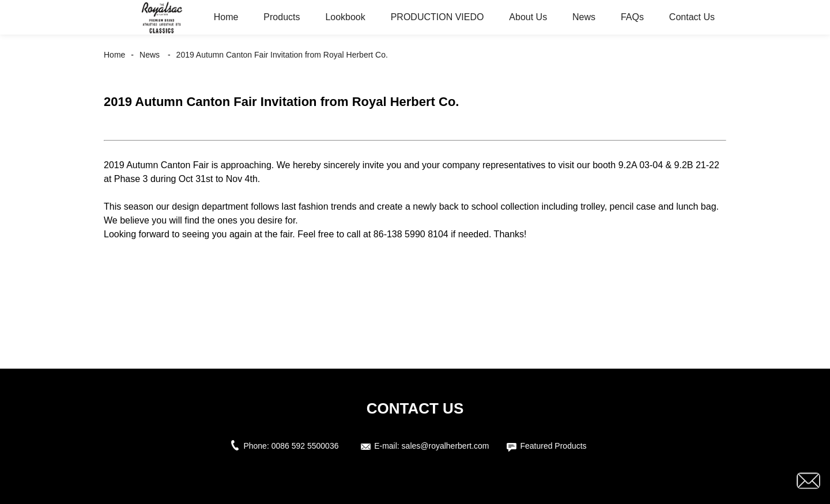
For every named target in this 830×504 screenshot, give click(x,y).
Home (226, 17)
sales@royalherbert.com (446, 446)
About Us (528, 17)
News (584, 17)
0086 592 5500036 (308, 446)
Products (282, 17)
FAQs (632, 17)
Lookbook (345, 17)
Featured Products (553, 446)
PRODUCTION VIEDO (437, 17)
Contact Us (692, 17)
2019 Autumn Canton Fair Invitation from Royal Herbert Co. (282, 55)
